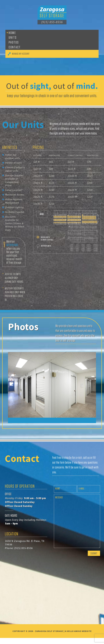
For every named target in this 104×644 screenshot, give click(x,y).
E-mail (82, 495)
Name (58, 495)
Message (59, 503)
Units (13, 37)
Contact (15, 47)
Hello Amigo (74, 637)
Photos (14, 42)
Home (12, 33)
